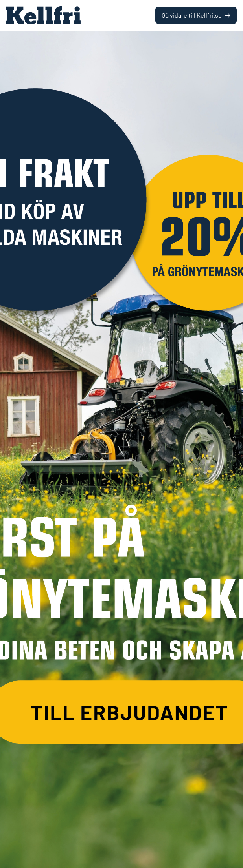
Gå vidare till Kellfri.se (196, 15)
